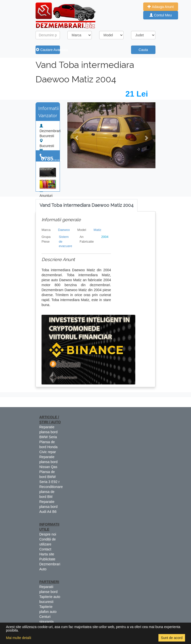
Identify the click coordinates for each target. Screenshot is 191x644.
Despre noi (48, 534)
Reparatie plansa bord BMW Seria (48, 432)
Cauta (143, 50)
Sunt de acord (172, 638)
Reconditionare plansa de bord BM (51, 492)
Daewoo (64, 230)
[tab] (87, 205)
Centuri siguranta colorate (47, 622)
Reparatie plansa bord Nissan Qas (48, 462)
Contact (45, 549)
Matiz (97, 230)
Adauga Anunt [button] (161, 7)
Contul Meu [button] (161, 15)
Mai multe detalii (19, 638)
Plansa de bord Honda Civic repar (48, 447)
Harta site (47, 554)
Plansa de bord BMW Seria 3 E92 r (49, 477)
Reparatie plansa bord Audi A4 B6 (48, 507)
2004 (105, 237)
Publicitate (47, 559)
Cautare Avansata (48, 50)
